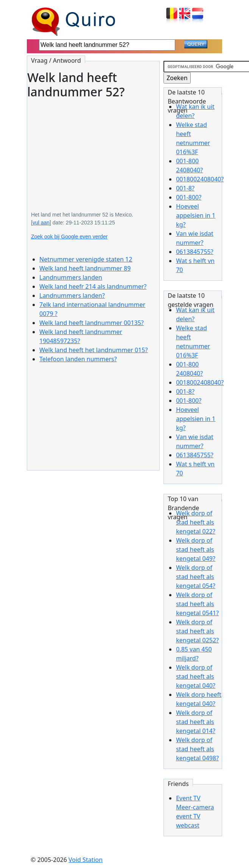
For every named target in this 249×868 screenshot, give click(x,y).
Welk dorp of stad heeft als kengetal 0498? (197, 749)
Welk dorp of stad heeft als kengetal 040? (196, 676)
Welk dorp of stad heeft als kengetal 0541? (197, 604)
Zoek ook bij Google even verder (69, 237)
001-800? (189, 197)
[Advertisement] (93, 150)
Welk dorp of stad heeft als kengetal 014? (196, 722)
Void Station (86, 860)
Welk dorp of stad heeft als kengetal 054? (196, 577)
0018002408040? (200, 179)
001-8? (185, 188)
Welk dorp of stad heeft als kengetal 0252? (197, 631)
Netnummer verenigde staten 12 (86, 259)
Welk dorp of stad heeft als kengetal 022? (196, 522)
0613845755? (195, 252)
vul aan (41, 223)
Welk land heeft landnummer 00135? (92, 323)
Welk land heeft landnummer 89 (85, 268)
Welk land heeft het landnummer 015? (93, 350)
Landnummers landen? (72, 296)
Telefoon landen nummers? (78, 359)
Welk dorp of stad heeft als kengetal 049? (196, 549)
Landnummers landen (71, 277)
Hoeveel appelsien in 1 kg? (196, 215)
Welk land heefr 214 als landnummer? (93, 286)
